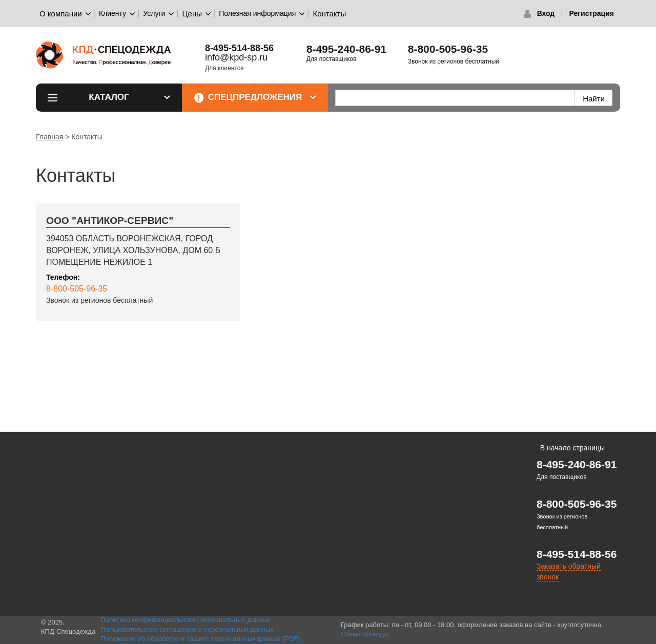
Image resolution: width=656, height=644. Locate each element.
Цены (192, 14)
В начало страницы (572, 448)
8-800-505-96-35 (448, 49)
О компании (61, 14)
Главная (49, 137)
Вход (546, 13)
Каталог (129, 97)
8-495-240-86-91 (346, 49)
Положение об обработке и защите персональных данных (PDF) (200, 639)
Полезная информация (257, 13)
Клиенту (112, 13)
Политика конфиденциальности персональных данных (185, 620)
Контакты (329, 14)
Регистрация (591, 13)
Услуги (154, 13)
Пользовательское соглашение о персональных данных (187, 629)
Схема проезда (364, 634)
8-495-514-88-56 (577, 554)
